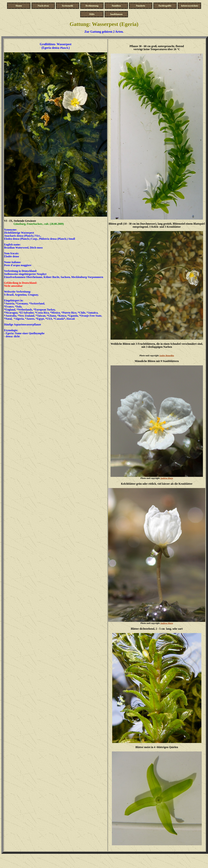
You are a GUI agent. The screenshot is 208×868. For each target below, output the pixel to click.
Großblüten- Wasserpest (56, 44)
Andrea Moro (167, 478)
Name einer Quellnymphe (30, 333)
